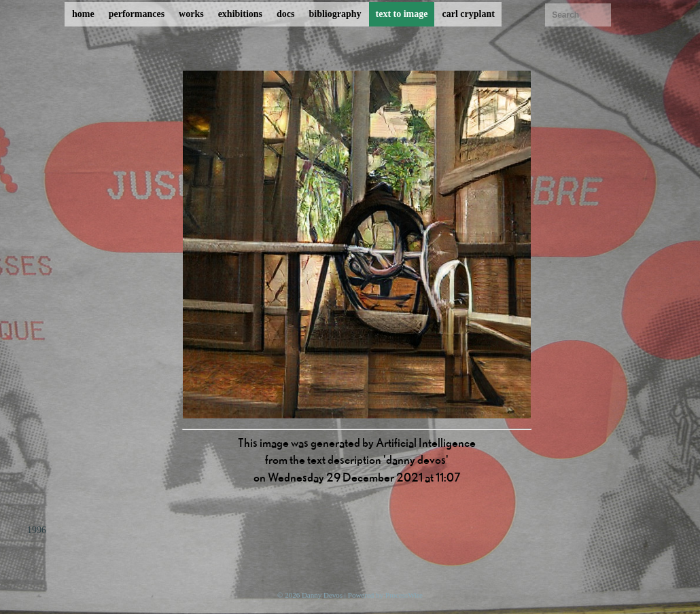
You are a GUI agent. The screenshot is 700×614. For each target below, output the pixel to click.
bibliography (335, 14)
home (83, 14)
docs (285, 14)
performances (137, 14)
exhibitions (240, 14)
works (191, 14)
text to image (402, 14)
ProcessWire (404, 595)
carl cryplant (468, 14)
